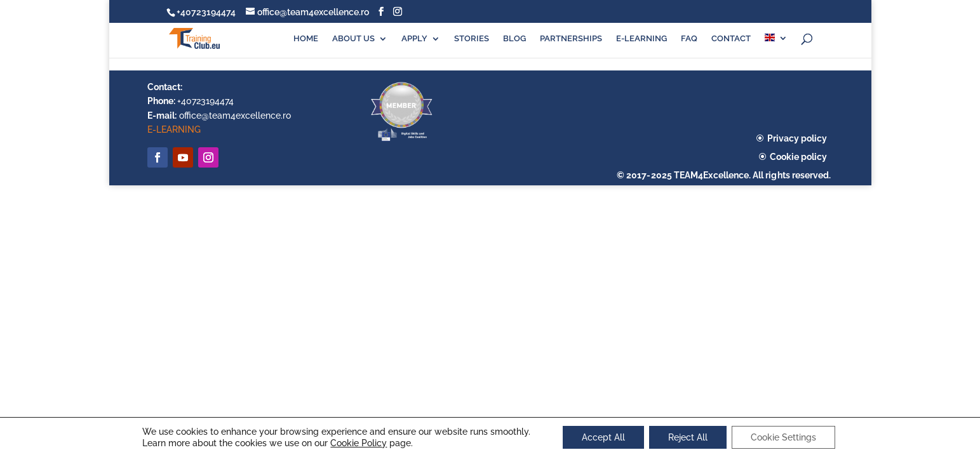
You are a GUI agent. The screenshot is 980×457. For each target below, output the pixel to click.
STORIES (472, 39)
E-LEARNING (641, 39)
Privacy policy (797, 138)
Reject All (688, 437)
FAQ (689, 39)
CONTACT (731, 39)
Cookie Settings (783, 437)
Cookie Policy (359, 443)
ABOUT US (353, 39)
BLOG (514, 39)
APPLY (414, 39)
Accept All (603, 437)
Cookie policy (798, 157)
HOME (306, 39)
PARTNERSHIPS (571, 39)
